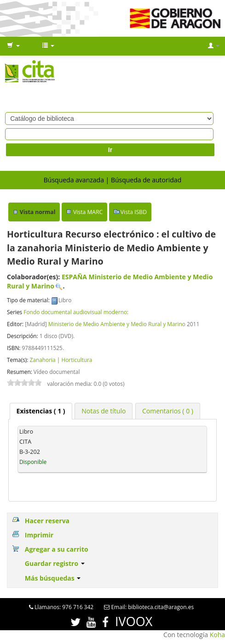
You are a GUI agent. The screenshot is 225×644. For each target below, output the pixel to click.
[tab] (41, 411)
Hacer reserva (47, 521)
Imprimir (39, 535)
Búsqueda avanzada (74, 180)
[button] (13, 46)
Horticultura (77, 360)
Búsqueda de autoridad (146, 180)
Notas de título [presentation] (104, 411)
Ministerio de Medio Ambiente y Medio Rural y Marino (117, 324)
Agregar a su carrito (57, 549)
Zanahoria (42, 360)
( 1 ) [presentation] (41, 411)
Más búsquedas (53, 578)
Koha (217, 635)
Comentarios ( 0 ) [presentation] (168, 411)
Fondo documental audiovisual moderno (75, 312)
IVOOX (134, 621)
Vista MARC (88, 212)
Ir (110, 150)
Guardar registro (55, 563)
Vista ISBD (134, 212)
